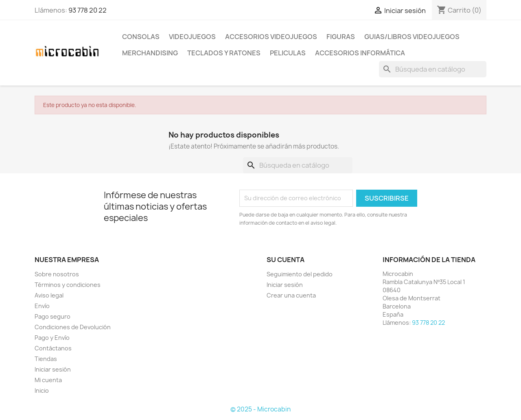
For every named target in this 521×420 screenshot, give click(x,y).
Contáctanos (53, 348)
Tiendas (46, 359)
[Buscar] (433, 69)
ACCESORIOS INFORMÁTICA (360, 53)
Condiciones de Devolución (73, 327)
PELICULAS (288, 53)
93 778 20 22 (88, 10)
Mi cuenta (48, 380)
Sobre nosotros (57, 274)
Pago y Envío (52, 338)
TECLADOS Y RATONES (224, 53)
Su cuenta (286, 260)
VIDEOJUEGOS (192, 37)
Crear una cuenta (291, 295)
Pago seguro (53, 316)
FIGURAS (341, 37)
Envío (42, 306)
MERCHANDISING (150, 53)
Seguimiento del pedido (300, 274)
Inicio (42, 390)
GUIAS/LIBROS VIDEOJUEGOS (412, 37)
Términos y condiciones (68, 285)
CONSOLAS (141, 37)
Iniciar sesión (53, 369)
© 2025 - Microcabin (260, 409)
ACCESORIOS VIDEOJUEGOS (271, 37)
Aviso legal (49, 295)
